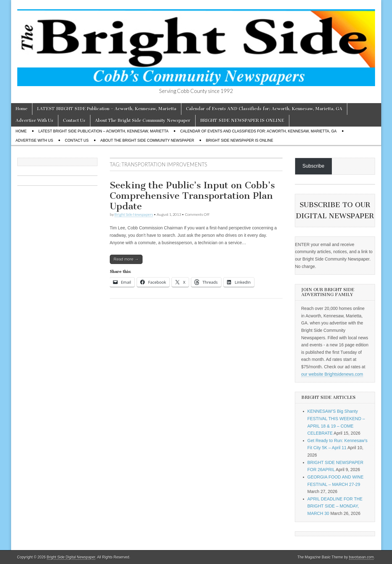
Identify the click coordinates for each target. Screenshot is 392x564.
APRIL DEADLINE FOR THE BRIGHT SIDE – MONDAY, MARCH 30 (335, 506)
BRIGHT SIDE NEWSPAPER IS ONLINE (242, 121)
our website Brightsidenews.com (332, 374)
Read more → (126, 259)
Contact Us (74, 121)
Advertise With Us (35, 121)
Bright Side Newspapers (134, 214)
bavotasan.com (362, 557)
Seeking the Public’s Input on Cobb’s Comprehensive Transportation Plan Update (192, 196)
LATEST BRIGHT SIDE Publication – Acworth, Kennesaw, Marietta (107, 109)
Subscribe (314, 166)
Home (22, 109)
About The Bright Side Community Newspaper (143, 121)
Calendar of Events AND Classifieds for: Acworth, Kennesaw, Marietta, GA (264, 109)
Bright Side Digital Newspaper (71, 557)
